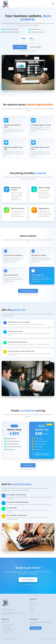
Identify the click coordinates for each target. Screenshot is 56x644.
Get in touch (34, 469)
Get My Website (20, 47)
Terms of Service (51, 639)
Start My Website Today (28, 291)
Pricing (31, 607)
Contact (32, 612)
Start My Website (28, 580)
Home (31, 602)
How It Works (33, 604)
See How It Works (36, 47)
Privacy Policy (42, 639)
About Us (32, 609)
